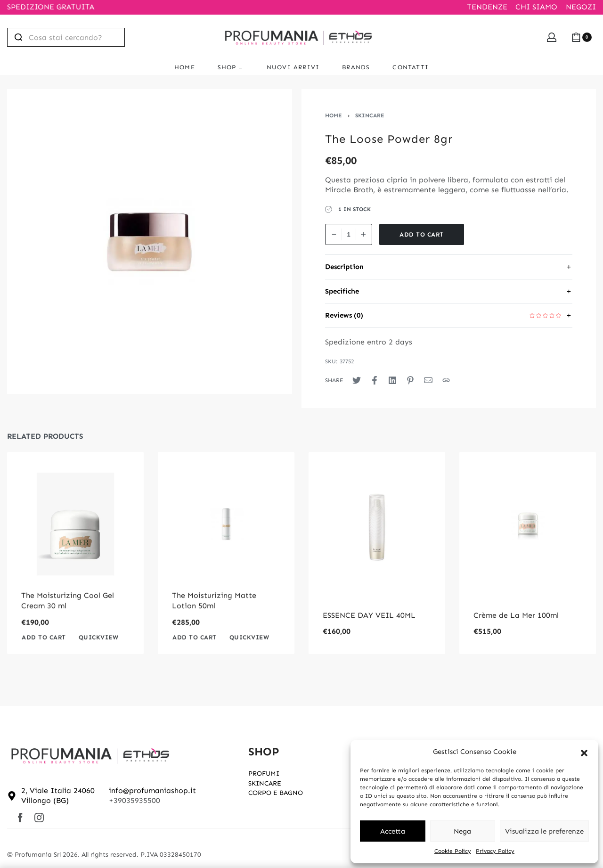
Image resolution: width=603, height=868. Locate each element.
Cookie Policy (453, 851)
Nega (462, 831)
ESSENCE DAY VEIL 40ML (369, 615)
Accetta (393, 831)
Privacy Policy (495, 851)
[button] (584, 752)
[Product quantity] (349, 234)
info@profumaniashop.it (152, 790)
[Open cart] (582, 37)
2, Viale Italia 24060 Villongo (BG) (58, 795)
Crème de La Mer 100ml (516, 615)
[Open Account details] (552, 37)
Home (334, 115)
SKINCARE (370, 115)
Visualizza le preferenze (544, 831)
